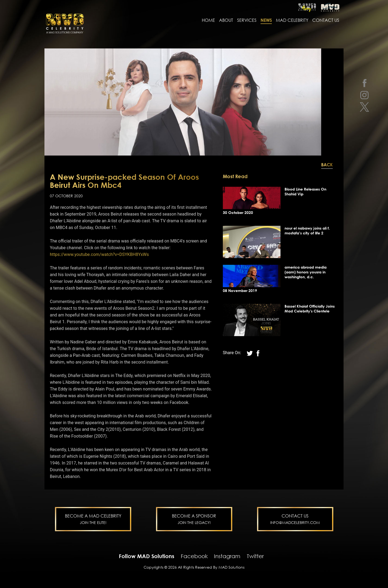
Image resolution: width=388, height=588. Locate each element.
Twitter (255, 557)
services (247, 21)
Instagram (227, 557)
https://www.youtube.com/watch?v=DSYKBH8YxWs (99, 255)
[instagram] (364, 95)
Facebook (194, 557)
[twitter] (364, 107)
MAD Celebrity (292, 21)
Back (327, 165)
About (226, 21)
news (266, 21)
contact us (326, 21)
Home (208, 21)
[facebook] (364, 83)
